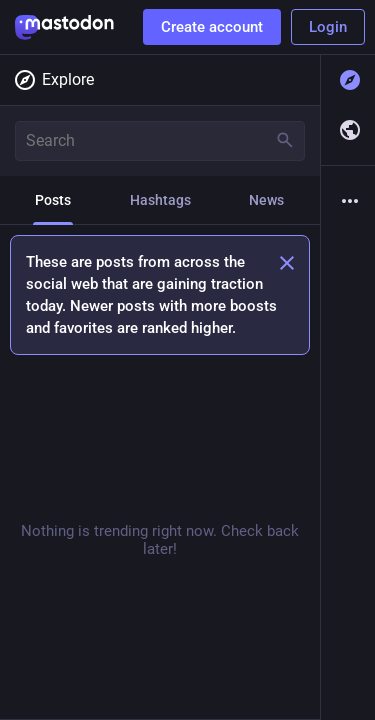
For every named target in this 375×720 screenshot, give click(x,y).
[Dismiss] (287, 263)
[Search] (160, 141)
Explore (53, 80)
